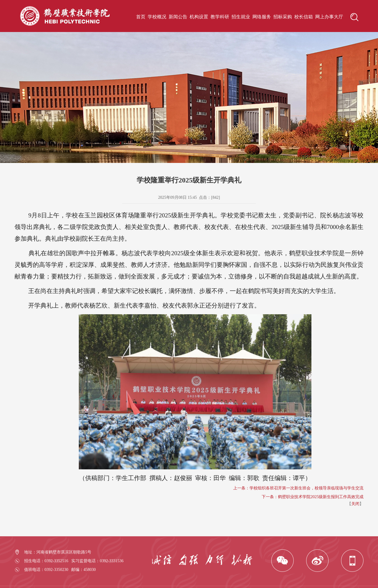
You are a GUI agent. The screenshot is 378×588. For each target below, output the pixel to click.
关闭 (355, 524)
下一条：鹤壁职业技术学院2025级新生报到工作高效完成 (313, 517)
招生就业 (241, 17)
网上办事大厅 (329, 17)
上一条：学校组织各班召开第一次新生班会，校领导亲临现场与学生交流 (298, 508)
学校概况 (157, 17)
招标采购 (283, 17)
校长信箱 (304, 17)
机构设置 (199, 17)
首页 (141, 17)
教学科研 (220, 17)
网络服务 (262, 17)
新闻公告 (178, 17)
